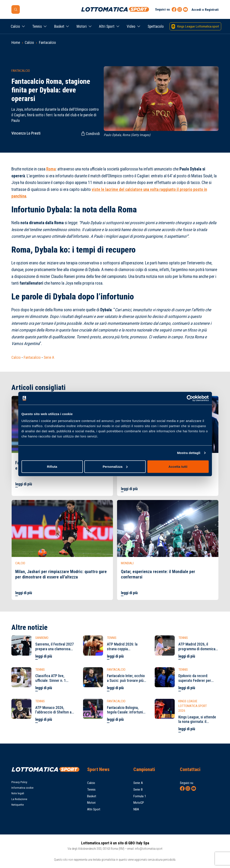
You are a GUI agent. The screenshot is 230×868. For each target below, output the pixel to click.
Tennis (37, 26)
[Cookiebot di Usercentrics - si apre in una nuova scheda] (190, 398)
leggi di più (24, 484)
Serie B (138, 790)
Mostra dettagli (189, 453)
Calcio (15, 26)
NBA (136, 809)
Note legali (18, 793)
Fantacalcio (47, 43)
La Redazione (19, 799)
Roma (51, 169)
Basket (59, 26)
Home (16, 43)
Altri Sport (107, 26)
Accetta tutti (178, 466)
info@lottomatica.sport (149, 849)
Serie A (49, 357)
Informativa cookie (22, 788)
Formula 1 (140, 796)
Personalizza (115, 466)
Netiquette (18, 805)
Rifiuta (52, 466)
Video (131, 26)
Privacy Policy (19, 782)
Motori (82, 26)
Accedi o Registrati (205, 10)
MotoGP (139, 803)
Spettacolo (156, 26)
